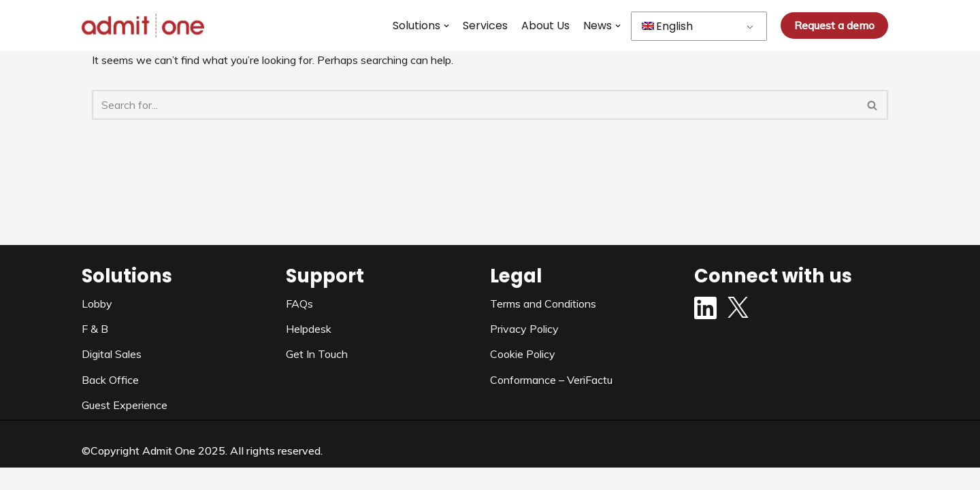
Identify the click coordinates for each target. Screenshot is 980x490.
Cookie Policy (523, 376)
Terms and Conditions (543, 325)
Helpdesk (309, 351)
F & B (95, 351)
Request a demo (834, 25)
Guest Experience (125, 427)
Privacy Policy (524, 351)
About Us (545, 26)
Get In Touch (317, 376)
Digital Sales (112, 376)
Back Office (110, 402)
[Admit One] (143, 25)
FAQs (299, 325)
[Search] (475, 105)
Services (485, 26)
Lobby (97, 325)
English (667, 26)
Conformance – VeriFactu (551, 402)
